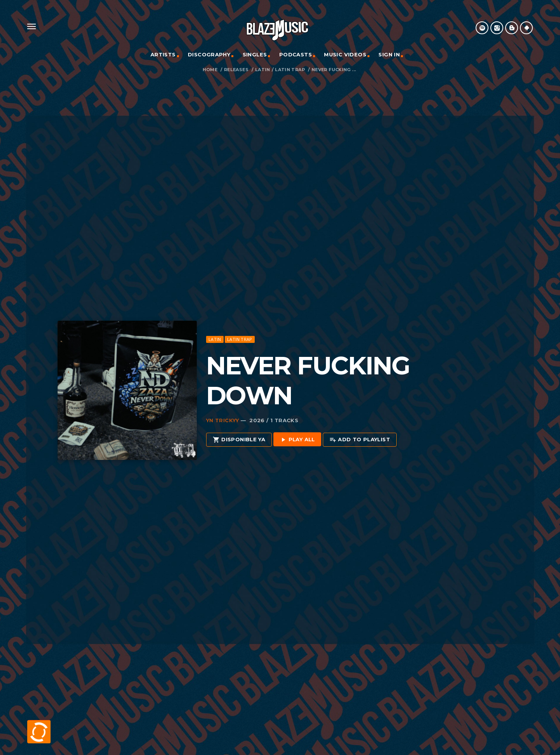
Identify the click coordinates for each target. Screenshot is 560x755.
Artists (163, 54)
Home (210, 70)
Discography (209, 54)
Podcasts (296, 54)
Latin (263, 70)
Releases (236, 70)
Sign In (389, 54)
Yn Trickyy (223, 420)
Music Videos (345, 54)
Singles (255, 54)
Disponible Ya (239, 440)
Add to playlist (360, 440)
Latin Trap (290, 70)
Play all (297, 440)
